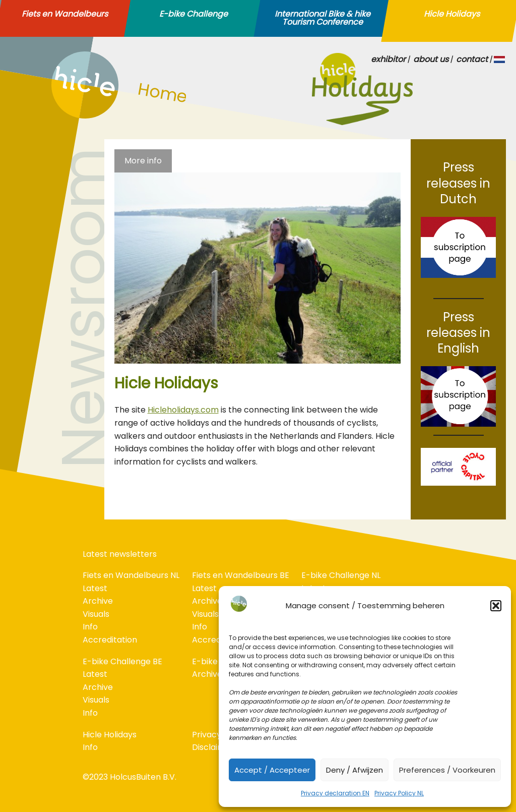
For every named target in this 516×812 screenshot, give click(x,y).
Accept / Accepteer (272, 770)
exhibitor (388, 59)
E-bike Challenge (193, 14)
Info (90, 627)
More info (143, 161)
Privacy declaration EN (335, 793)
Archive (98, 601)
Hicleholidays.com (183, 410)
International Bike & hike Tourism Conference (322, 18)
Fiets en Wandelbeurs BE (241, 575)
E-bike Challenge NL (341, 575)
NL (500, 59)
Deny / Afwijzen (354, 770)
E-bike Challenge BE (122, 661)
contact (472, 59)
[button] (496, 606)
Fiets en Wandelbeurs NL (131, 575)
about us (431, 59)
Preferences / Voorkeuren (447, 770)
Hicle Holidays (452, 14)
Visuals (96, 614)
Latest (95, 588)
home (63, 116)
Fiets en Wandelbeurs (65, 14)
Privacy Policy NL (399, 793)
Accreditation (110, 640)
